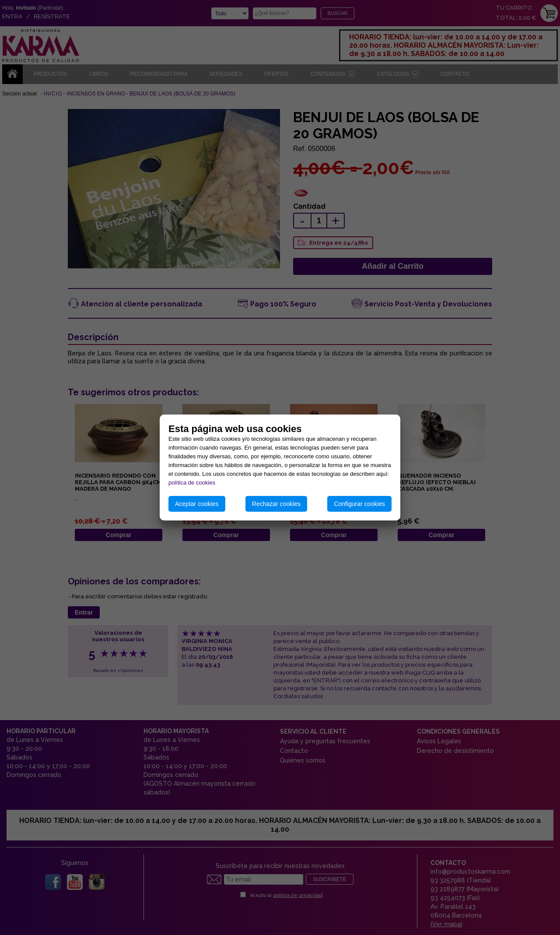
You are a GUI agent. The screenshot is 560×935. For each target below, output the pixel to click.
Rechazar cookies (276, 504)
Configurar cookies (359, 504)
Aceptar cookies (197, 504)
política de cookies (192, 483)
